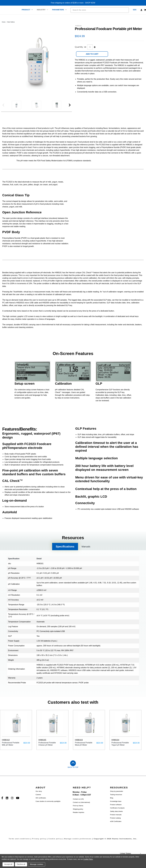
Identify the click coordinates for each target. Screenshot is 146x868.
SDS (135, 10)
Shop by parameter (117, 796)
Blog (112, 803)
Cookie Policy (88, 859)
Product (27, 10)
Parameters (59, 10)
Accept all (8, 864)
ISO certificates (41, 803)
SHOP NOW (90, 3)
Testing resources (116, 800)
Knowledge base (116, 806)
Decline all (21, 864)
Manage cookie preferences (78, 844)
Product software (116, 810)
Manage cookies (37, 864)
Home (4, 22)
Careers (38, 800)
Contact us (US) (78, 804)
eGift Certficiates (116, 826)
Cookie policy (55, 844)
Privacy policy (39, 844)
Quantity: (79, 47)
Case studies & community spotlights (48, 806)
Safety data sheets (116, 816)
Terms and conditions (19, 844)
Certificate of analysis (117, 813)
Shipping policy (78, 814)
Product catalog (115, 823)
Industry (42, 10)
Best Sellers (11, 22)
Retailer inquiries (79, 817)
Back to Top (73, 772)
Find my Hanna (78, 811)
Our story (39, 796)
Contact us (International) (81, 807)
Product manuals (116, 820)
